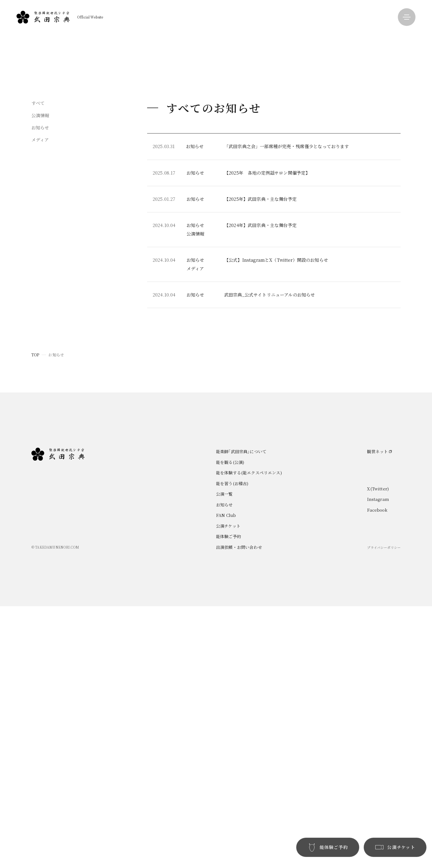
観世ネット (377, 713)
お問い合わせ (403, 56)
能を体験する (337, 46)
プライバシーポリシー (384, 809)
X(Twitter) (378, 750)
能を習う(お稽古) (232, 745)
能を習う (333, 56)
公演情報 (40, 212)
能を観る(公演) (230, 724)
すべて (38, 200)
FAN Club (400, 46)
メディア (40, 237)
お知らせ (399, 36)
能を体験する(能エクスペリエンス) (249, 734)
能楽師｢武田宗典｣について (350, 26)
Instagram (378, 761)
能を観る (333, 36)
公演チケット (228, 788)
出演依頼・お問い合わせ (239, 809)
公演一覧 (399, 26)
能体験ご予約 (229, 798)
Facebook (377, 772)
